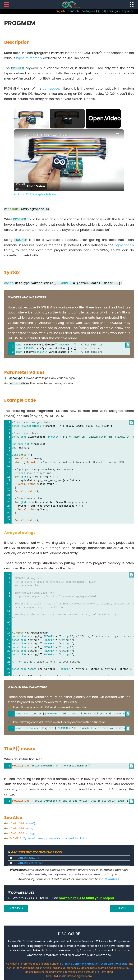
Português (88, 11)
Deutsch (73, 11)
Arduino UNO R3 (29, 858)
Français (114, 11)
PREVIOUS (16, 908)
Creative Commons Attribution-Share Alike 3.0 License (95, 964)
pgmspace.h (52, 89)
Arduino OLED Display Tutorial (47, 135)
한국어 (102, 11)
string (30, 833)
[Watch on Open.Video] (30, 186)
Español (128, 11)
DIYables (112, 879)
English (60, 11)
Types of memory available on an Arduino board (56, 838)
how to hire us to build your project (87, 898)
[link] (19, 135)
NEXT (122, 908)
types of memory (29, 58)
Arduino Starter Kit (30, 863)
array (30, 828)
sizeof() (31, 823)
